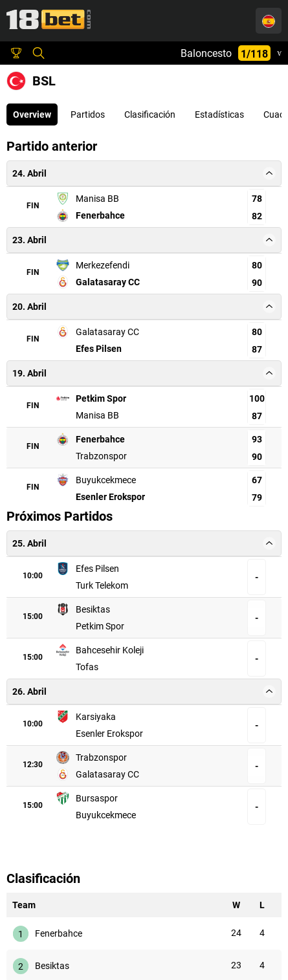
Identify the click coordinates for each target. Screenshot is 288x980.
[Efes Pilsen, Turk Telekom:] (165, 575)
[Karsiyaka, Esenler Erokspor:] (165, 712)
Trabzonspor (101, 456)
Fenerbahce (100, 215)
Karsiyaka (116, 712)
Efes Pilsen (99, 349)
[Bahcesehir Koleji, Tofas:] (165, 649)
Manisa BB (97, 199)
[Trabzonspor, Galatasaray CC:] (165, 748)
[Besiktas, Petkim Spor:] (165, 612)
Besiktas (119, 612)
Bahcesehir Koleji (102, 649)
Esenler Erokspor (110, 497)
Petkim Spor (101, 398)
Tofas (205, 649)
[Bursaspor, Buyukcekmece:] (165, 785)
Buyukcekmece (106, 480)
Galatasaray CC (108, 282)
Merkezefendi (103, 265)
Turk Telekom (220, 575)
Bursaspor (115, 785)
